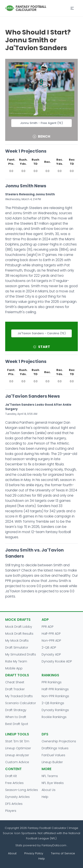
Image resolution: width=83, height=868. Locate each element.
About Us (49, 790)
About (12, 853)
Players (11, 811)
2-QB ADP (49, 647)
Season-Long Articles (22, 790)
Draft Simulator (17, 647)
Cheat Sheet (15, 682)
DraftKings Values (55, 748)
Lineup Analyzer (17, 755)
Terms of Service (63, 853)
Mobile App (14, 668)
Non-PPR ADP (51, 641)
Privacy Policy (34, 853)
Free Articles (14, 783)
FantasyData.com (54, 845)
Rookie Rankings (54, 717)
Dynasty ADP (51, 654)
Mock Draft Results (19, 634)
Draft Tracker (15, 689)
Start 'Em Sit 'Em (17, 741)
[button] (72, 8)
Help (45, 797)
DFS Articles (14, 804)
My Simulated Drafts (21, 654)
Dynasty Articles (17, 797)
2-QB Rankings (53, 703)
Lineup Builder (52, 762)
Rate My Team (16, 661)
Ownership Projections (59, 741)
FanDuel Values (53, 755)
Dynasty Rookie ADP (57, 661)
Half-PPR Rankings (55, 689)
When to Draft (16, 717)
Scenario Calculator (21, 703)
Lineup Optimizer (18, 748)
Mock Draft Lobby (19, 627)
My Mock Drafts (17, 641)
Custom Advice (17, 762)
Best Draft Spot (17, 724)
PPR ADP (48, 627)
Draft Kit (11, 776)
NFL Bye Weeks (53, 783)
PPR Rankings (52, 682)
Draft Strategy (16, 710)
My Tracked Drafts (19, 696)
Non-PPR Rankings (55, 696)
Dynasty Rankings (55, 710)
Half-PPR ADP (51, 634)
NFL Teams (50, 776)
